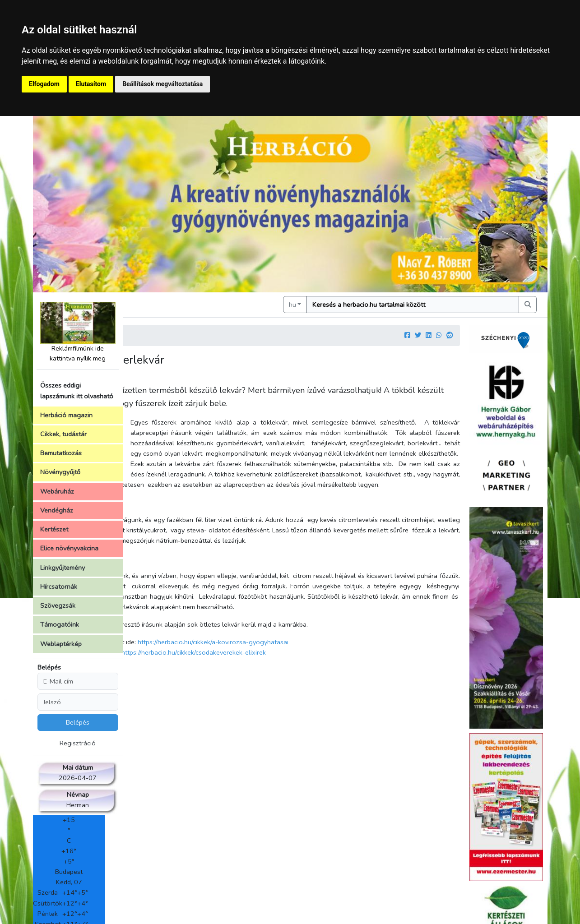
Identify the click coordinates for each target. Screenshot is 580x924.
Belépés (49, 667)
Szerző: (143, 378)
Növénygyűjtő (60, 472)
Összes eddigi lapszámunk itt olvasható (77, 390)
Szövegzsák (58, 605)
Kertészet (54, 529)
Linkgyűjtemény (63, 568)
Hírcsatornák (59, 587)
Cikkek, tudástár (63, 434)
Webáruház (57, 491)
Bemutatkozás (61, 453)
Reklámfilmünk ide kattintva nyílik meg (78, 332)
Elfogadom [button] (44, 84)
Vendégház (57, 510)
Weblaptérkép (61, 644)
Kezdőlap (153, 335)
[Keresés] (437, 305)
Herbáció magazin (66, 415)
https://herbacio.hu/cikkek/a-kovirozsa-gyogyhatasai (312, 684)
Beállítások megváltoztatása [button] (162, 84)
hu (342, 304)
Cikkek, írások (195, 335)
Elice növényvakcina (69, 548)
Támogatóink (60, 624)
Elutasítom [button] (91, 84)
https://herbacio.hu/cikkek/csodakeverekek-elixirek (293, 694)
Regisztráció (78, 743)
